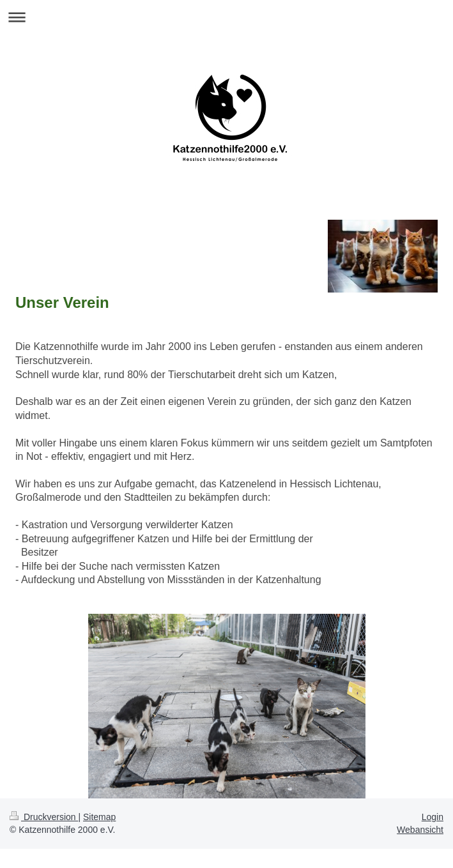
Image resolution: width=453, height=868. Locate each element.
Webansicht (420, 830)
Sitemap (99, 817)
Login (433, 817)
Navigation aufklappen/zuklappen (226, 17)
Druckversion (44, 817)
